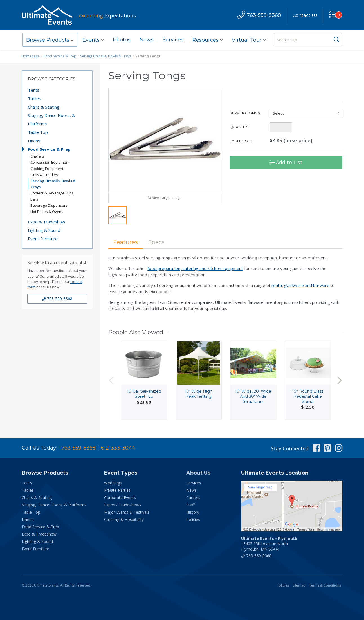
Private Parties (117, 490)
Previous (111, 380)
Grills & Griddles (44, 175)
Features (126, 242)
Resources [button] (208, 40)
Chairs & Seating (44, 107)
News (147, 40)
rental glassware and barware (300, 285)
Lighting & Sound (44, 230)
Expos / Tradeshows (123, 505)
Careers (193, 497)
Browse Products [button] (50, 40)
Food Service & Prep (60, 56)
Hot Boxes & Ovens (47, 212)
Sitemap (299, 585)
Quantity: (239, 127)
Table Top (38, 132)
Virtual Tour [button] (249, 40)
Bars (34, 199)
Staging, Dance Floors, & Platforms (51, 120)
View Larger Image (165, 198)
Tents (34, 90)
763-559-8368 (57, 299)
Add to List (286, 162)
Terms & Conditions (325, 585)
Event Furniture (43, 239)
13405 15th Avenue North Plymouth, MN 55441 (269, 544)
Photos (122, 40)
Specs (157, 242)
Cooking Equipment (47, 169)
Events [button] (93, 40)
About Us (198, 473)
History (193, 512)
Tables (34, 98)
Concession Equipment (50, 162)
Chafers (37, 156)
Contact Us (305, 15)
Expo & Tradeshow (47, 222)
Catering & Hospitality (124, 519)
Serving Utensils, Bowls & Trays (105, 56)
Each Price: (241, 141)
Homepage (31, 56)
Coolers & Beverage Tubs (52, 193)
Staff (190, 505)
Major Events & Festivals (127, 512)
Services (173, 40)
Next (340, 380)
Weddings (113, 483)
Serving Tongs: (245, 113)
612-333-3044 (118, 448)
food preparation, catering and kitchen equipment (195, 268)
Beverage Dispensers (49, 205)
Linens (34, 141)
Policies (193, 519)
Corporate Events (120, 497)
